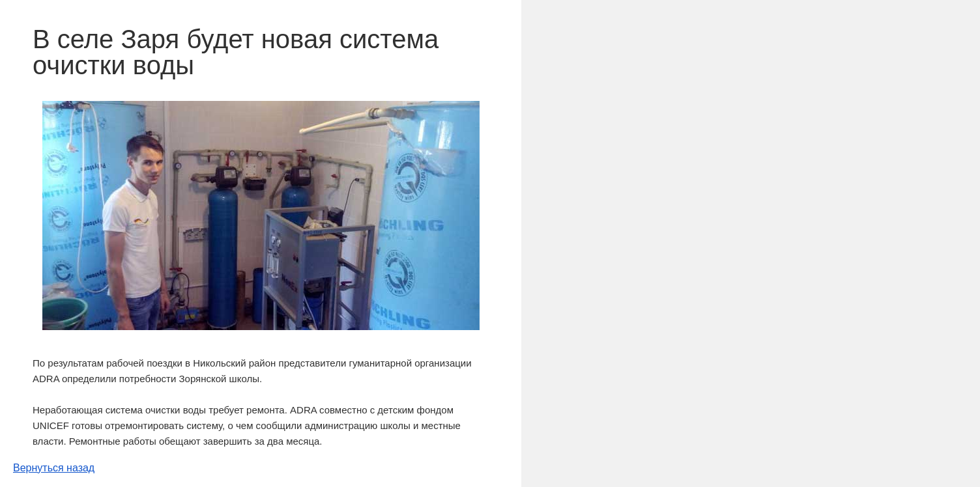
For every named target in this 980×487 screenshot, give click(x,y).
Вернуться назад (54, 468)
